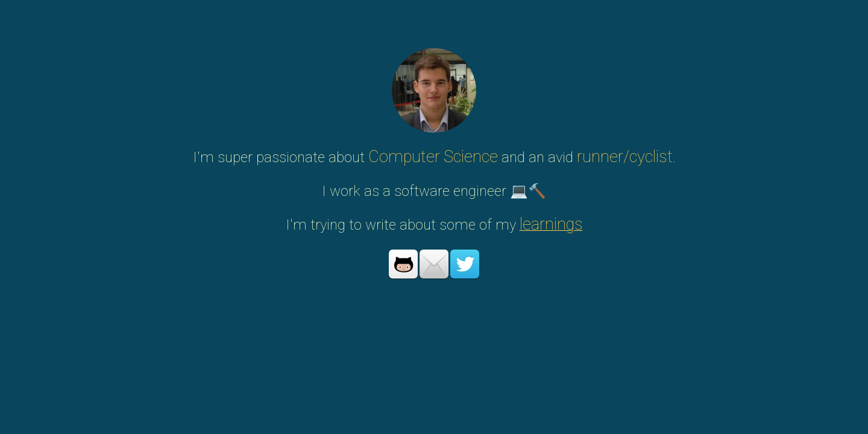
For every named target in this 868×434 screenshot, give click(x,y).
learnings (551, 224)
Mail (434, 264)
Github (403, 264)
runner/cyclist (625, 157)
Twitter (465, 264)
